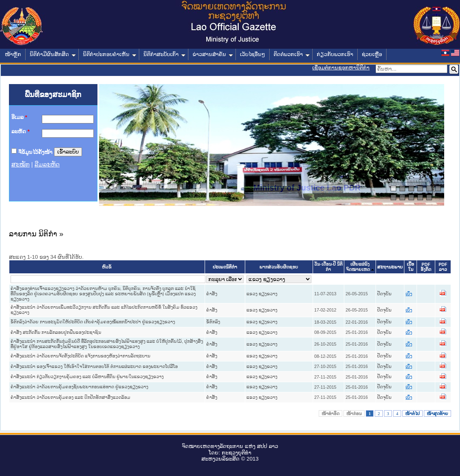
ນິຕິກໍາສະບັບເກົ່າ (164, 54)
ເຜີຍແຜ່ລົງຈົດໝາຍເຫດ (358, 267)
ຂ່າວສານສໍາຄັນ (213, 54)
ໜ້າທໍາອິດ (330, 413)
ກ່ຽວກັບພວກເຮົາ (335, 54)
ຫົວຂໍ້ (107, 267)
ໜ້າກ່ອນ (354, 413)
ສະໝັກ (21, 164)
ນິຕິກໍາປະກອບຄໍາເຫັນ (110, 54)
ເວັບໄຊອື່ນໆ (253, 54)
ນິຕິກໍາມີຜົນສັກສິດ (53, 54)
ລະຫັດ (21, 131)
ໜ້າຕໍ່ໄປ (412, 413)
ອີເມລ (19, 117)
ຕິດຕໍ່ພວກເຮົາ (292, 54)
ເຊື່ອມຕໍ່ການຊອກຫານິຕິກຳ (341, 68)
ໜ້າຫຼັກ (13, 54)
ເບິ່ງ (409, 294)
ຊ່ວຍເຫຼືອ (372, 54)
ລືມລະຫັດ (47, 164)
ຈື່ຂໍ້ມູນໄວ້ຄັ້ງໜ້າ (35, 152)
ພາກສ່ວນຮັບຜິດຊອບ (279, 267)
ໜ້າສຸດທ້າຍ (437, 413)
